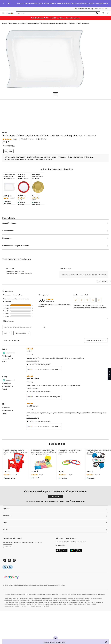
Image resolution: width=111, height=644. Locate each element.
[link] (10, 139)
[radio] (6, 151)
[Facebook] (5, 560)
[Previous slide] (3, 3)
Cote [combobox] (7, 333)
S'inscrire (8, 546)
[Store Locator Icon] (76, 9)
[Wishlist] (103, 13)
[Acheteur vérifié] (9, 353)
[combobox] (98, 340)
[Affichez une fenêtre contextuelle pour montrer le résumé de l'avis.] (28, 199)
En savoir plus (60, 545)
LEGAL (55, 529)
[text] (9, 198)
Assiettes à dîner (61, 23)
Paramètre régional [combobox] (22, 333)
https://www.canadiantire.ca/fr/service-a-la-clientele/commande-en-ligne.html (28, 606)
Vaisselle (43, 23)
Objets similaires (41, 139)
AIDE (55, 523)
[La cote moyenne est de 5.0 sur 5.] (9, 139)
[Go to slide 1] (55, 95)
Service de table (32, 23)
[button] (97, 13)
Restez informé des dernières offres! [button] (55, 642)
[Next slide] (108, 3)
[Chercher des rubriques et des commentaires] (24, 327)
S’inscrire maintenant (78, 501)
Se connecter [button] (56, 496)
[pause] (9, 3)
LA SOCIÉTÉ (55, 516)
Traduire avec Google (33, 361)
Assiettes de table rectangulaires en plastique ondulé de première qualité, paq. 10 (44, 135)
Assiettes (51, 23)
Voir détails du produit (27, 139)
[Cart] (108, 13)
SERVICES (55, 509)
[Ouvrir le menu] (3, 13)
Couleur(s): (8, 146)
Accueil (5, 23)
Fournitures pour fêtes (17, 23)
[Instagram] (14, 560)
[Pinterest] (9, 560)
